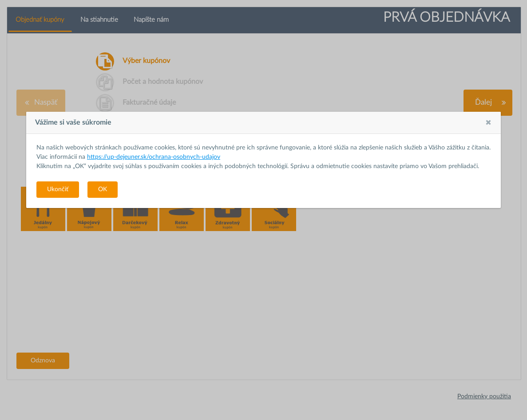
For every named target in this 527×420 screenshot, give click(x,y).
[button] (488, 122)
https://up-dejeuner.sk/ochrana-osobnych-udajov (154, 157)
